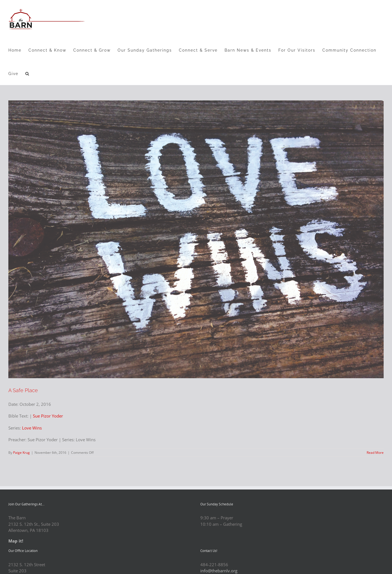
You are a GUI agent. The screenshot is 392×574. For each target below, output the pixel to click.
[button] (27, 73)
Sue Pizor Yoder (48, 416)
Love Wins (32, 428)
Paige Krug (21, 453)
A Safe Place (23, 390)
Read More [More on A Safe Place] (375, 453)
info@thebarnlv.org (219, 571)
